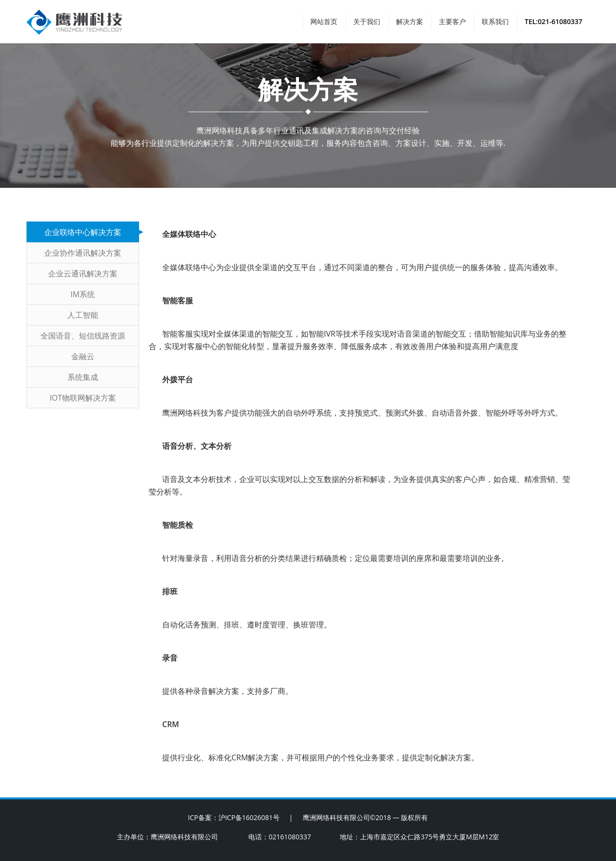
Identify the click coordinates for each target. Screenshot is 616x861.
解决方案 (410, 21)
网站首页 (324, 21)
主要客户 (452, 21)
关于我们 (367, 21)
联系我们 (495, 21)
